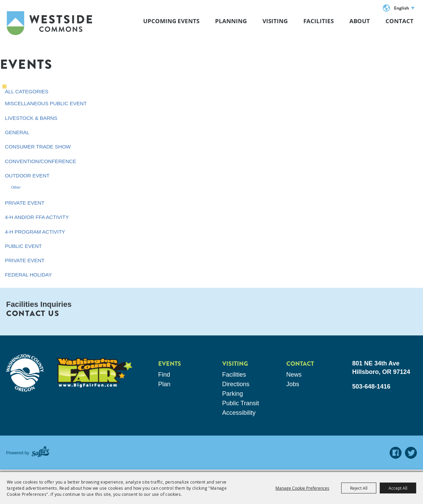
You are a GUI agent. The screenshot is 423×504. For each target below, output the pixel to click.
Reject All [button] (359, 488)
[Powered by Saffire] (40, 453)
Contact (399, 21)
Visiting (275, 21)
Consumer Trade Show (38, 147)
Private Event (25, 203)
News (294, 375)
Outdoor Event (27, 176)
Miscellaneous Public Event (46, 103)
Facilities (319, 21)
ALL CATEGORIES (27, 91)
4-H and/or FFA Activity (37, 217)
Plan (164, 384)
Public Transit (241, 403)
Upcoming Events (171, 21)
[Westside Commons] (49, 23)
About (360, 21)
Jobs (293, 384)
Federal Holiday (28, 275)
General (17, 132)
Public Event (23, 246)
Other (16, 187)
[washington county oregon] (25, 373)
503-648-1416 (371, 387)
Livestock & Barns (31, 118)
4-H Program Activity (35, 232)
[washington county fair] (94, 373)
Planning (231, 21)
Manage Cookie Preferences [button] (302, 488)
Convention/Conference (40, 161)
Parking (233, 394)
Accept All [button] (398, 488)
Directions (236, 384)
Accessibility (239, 413)
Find (164, 375)
